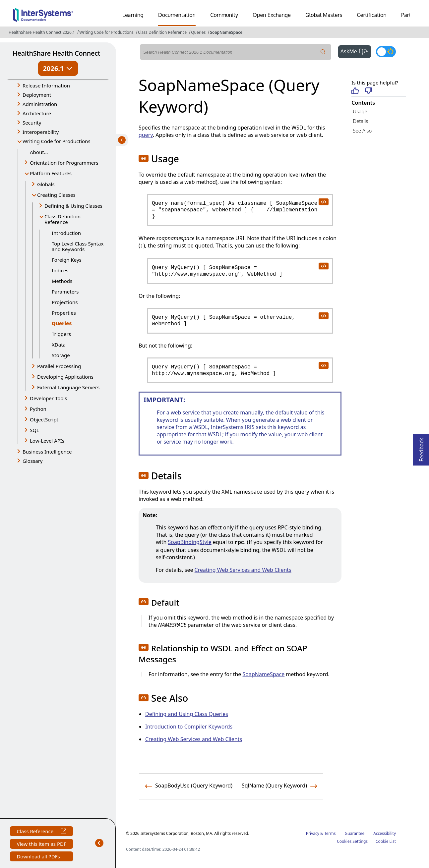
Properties (64, 313)
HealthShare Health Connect (56, 53)
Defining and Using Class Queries (187, 714)
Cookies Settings (352, 841)
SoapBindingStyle (190, 542)
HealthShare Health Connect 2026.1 (42, 32)
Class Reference (41, 832)
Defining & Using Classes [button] (73, 206)
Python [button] (38, 409)
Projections (65, 302)
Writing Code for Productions (106, 32)
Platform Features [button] (51, 173)
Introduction (66, 233)
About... (39, 152)
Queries (198, 32)
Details (360, 121)
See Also (362, 131)
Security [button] (32, 123)
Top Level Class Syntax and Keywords (78, 246)
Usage (360, 111)
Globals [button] (46, 184)
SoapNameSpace (226, 32)
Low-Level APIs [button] (47, 441)
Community (224, 15)
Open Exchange (272, 15)
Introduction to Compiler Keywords (189, 727)
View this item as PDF (41, 845)
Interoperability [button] (41, 132)
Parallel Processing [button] (59, 366)
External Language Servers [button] (68, 387)
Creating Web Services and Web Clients (243, 570)
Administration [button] (40, 104)
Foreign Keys (67, 260)
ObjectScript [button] (44, 419)
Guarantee (355, 833)
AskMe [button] (356, 51)
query (146, 135)
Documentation (177, 15)
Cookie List (386, 841)
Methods (62, 281)
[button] (144, 158)
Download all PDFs (39, 857)
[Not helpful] (368, 91)
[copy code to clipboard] (323, 201)
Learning (133, 15)
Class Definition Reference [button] (62, 219)
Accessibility (385, 833)
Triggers (61, 334)
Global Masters (324, 15)
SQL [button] (34, 430)
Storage (61, 355)
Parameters (65, 292)
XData (59, 345)
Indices (60, 270)
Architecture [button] (37, 113)
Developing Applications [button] (65, 377)
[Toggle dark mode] (386, 52)
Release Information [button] (46, 85)
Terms (330, 833)
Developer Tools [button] (48, 398)
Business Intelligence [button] (47, 452)
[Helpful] (355, 91)
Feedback (421, 448)
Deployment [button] (37, 95)
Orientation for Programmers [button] (64, 163)
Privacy (313, 833)
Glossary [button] (33, 461)
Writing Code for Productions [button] (57, 141)
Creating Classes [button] (56, 195)
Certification (372, 15)
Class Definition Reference (162, 32)
